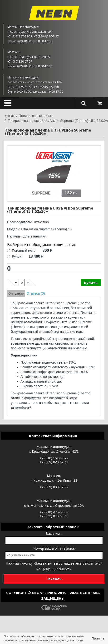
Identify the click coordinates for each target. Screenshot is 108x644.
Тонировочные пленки (36, 116)
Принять (98, 638)
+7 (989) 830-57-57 (54, 487)
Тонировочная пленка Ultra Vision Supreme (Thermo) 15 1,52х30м (58, 121)
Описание (16, 293)
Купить (91, 283)
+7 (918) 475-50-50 (54, 512)
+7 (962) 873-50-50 (54, 516)
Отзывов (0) (36, 293)
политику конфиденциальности (60, 640)
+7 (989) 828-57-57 (54, 462)
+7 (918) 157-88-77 (54, 458)
